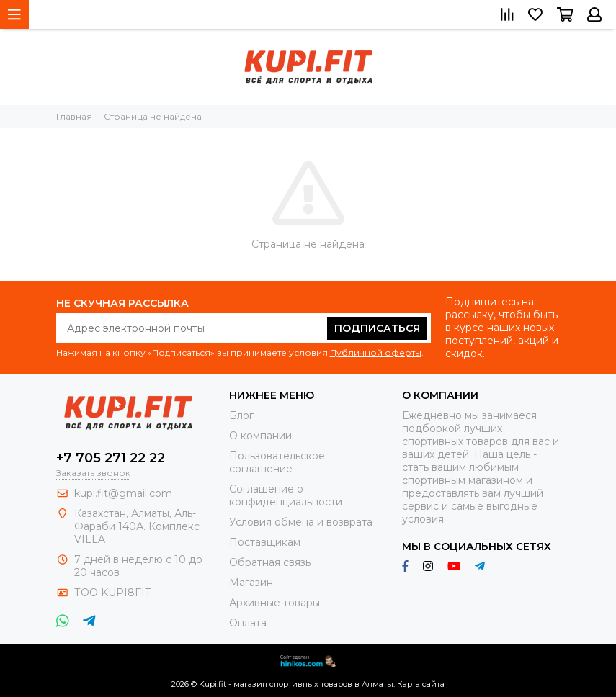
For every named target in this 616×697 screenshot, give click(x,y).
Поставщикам (265, 542)
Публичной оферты (376, 352)
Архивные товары (274, 603)
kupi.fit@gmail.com (123, 493)
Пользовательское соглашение (277, 462)
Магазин (251, 583)
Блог (241, 415)
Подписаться (377, 328)
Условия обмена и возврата (301, 522)
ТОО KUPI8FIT (114, 593)
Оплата (248, 623)
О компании (260, 436)
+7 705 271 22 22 (111, 458)
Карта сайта (421, 684)
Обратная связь (270, 562)
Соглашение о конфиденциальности (286, 495)
